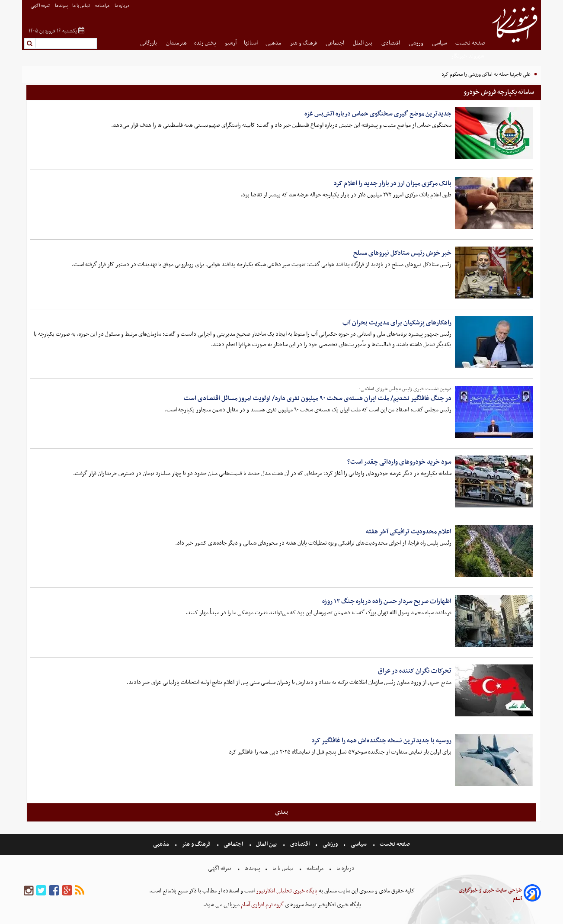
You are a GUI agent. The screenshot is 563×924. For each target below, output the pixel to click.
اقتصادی (391, 43)
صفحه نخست (470, 43)
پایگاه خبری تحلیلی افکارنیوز (286, 891)
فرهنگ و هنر (304, 43)
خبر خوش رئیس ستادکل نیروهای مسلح (402, 253)
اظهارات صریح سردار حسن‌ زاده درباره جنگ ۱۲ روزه (387, 601)
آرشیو (231, 43)
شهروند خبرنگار (468, 56)
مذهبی (274, 43)
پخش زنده (206, 43)
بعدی (281, 812)
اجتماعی (336, 43)
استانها (251, 43)
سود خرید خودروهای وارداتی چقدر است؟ (399, 462)
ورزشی (417, 43)
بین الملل (363, 43)
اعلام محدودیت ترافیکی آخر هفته (409, 532)
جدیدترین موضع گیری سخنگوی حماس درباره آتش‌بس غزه (378, 114)
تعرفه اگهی (41, 6)
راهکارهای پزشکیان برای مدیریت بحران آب (397, 323)
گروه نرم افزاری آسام (262, 905)
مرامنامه (103, 6)
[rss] (80, 891)
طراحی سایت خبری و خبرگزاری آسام (490, 895)
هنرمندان (176, 43)
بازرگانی (149, 43)
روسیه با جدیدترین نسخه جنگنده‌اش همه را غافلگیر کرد (381, 741)
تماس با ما (82, 6)
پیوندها (61, 6)
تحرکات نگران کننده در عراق (415, 671)
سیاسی (440, 43)
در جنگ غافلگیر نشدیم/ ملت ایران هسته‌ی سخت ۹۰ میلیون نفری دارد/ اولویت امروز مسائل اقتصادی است (318, 398)
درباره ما (123, 6)
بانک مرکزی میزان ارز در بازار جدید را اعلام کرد (392, 183)
